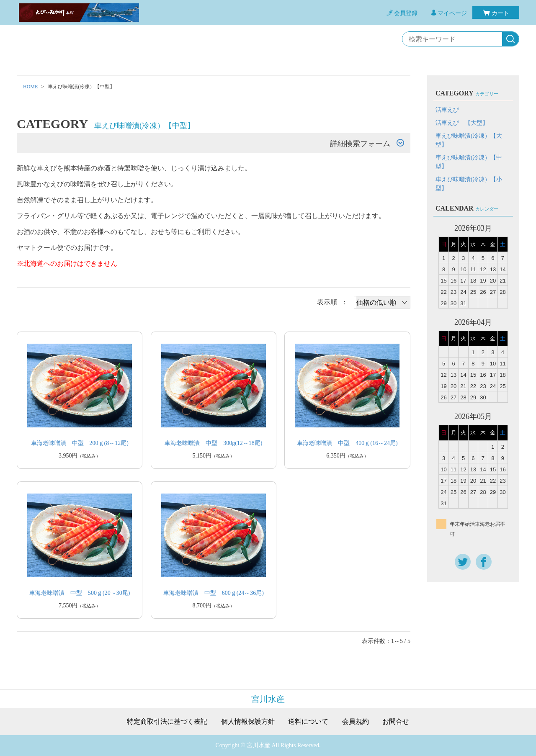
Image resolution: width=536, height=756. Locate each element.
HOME (30, 87)
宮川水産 (268, 699)
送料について (308, 722)
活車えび (447, 110)
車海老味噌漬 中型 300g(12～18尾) (213, 443)
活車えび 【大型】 (462, 123)
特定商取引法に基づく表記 (167, 722)
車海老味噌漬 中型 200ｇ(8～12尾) (80, 443)
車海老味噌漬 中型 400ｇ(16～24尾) (347, 443)
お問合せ (396, 722)
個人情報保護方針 (248, 722)
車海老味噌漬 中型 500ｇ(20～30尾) (80, 593)
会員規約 (356, 722)
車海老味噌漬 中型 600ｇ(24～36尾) (214, 593)
